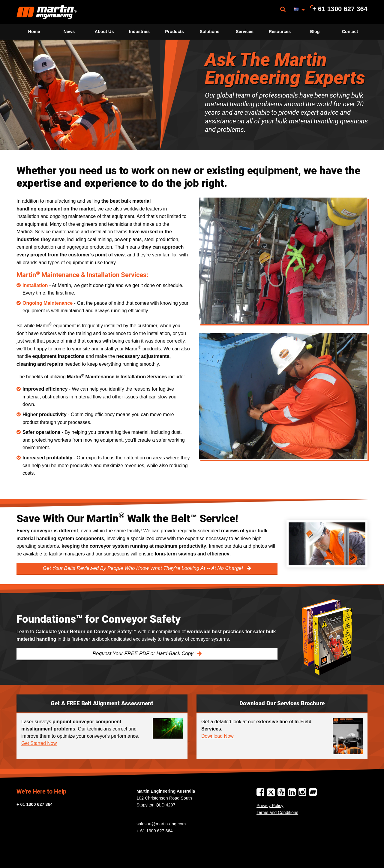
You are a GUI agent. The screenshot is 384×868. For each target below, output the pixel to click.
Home (34, 32)
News (69, 32)
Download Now (217, 736)
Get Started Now (39, 743)
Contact (350, 32)
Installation (35, 285)
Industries (139, 32)
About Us (104, 32)
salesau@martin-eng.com (161, 824)
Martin (46, 12)
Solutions (210, 32)
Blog (315, 32)
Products (174, 32)
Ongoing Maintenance (48, 303)
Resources (280, 32)
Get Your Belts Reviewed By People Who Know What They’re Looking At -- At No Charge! (144, 568)
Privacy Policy (270, 806)
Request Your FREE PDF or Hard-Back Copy (144, 653)
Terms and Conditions (277, 812)
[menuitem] (46, 12)
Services (245, 32)
